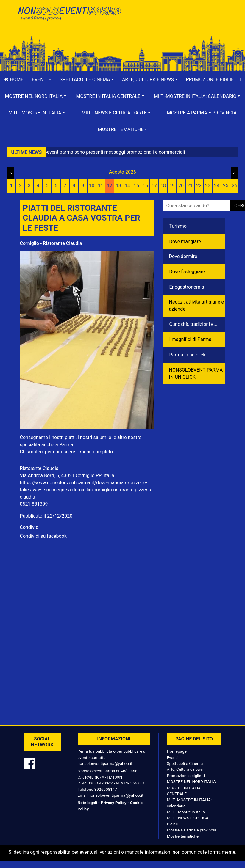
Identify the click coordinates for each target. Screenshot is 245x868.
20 (181, 186)
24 (217, 186)
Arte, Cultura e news (185, 769)
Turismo (178, 226)
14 (127, 186)
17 (154, 186)
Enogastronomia (187, 287)
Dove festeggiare (187, 272)
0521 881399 (34, 504)
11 (101, 186)
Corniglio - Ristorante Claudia (51, 243)
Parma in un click (188, 355)
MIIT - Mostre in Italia (186, 812)
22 (199, 186)
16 (145, 186)
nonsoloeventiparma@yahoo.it (105, 763)
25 (226, 186)
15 (136, 186)
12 (110, 186)
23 (208, 186)
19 (172, 186)
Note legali (88, 803)
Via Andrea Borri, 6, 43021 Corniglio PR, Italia (67, 475)
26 (235, 186)
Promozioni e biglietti (186, 776)
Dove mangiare (185, 242)
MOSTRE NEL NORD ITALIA (192, 781)
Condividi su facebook (43, 536)
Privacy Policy (113, 803)
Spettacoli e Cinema (185, 763)
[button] (42, 80)
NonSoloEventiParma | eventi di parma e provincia (69, 17)
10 (92, 186)
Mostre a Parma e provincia (202, 113)
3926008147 (106, 789)
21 (190, 186)
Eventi (173, 757)
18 (163, 186)
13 (118, 186)
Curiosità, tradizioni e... (193, 324)
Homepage (177, 751)
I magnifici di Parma (191, 339)
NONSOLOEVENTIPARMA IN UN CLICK (196, 374)
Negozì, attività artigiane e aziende (197, 305)
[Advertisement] (176, 24)
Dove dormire (183, 256)
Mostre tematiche (183, 836)
